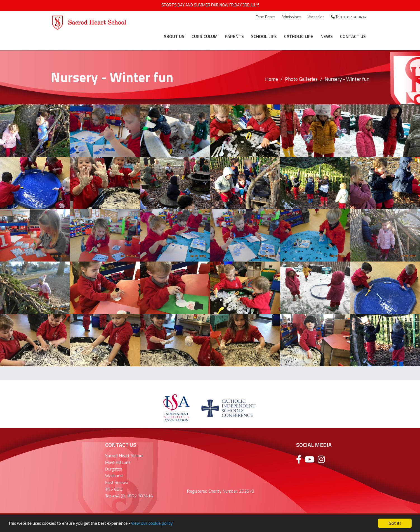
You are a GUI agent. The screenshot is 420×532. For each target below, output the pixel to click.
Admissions (291, 17)
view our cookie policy (156, 523)
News (327, 36)
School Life (264, 36)
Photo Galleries (301, 79)
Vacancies (316, 17)
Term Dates (266, 17)
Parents (234, 36)
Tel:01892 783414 (349, 17)
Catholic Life (299, 36)
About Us (174, 36)
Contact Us (353, 36)
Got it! (395, 523)
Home (272, 79)
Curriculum (205, 36)
